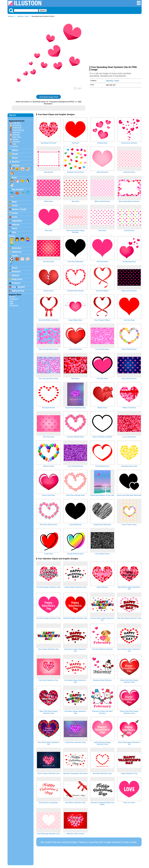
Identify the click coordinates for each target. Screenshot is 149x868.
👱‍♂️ (12, 243)
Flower (15, 154)
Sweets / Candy (19, 209)
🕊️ (12, 185)
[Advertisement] (116, 42)
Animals (16, 165)
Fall (14, 144)
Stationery (17, 252)
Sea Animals (18, 190)
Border (13, 297)
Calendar (17, 123)
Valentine (20, 16)
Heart (27, 16)
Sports (15, 256)
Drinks (15, 213)
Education (17, 248)
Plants (15, 158)
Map (11, 301)
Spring (15, 139)
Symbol (21, 287)
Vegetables (17, 221)
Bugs (14, 202)
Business (16, 272)
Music (15, 268)
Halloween (17, 128)
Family (12, 236)
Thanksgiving (18, 130)
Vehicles (16, 225)
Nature (15, 150)
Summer (16, 142)
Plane (15, 228)
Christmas (17, 125)
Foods (15, 205)
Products (16, 283)
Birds (14, 178)
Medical (16, 275)
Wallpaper (14, 299)
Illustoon (11, 16)
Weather (16, 162)
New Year (17, 137)
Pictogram (14, 306)
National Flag (18, 291)
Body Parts (17, 279)
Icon (14, 287)
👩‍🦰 (28, 239)
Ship (14, 232)
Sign (12, 303)
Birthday (16, 135)
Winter (15, 146)
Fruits (15, 217)
